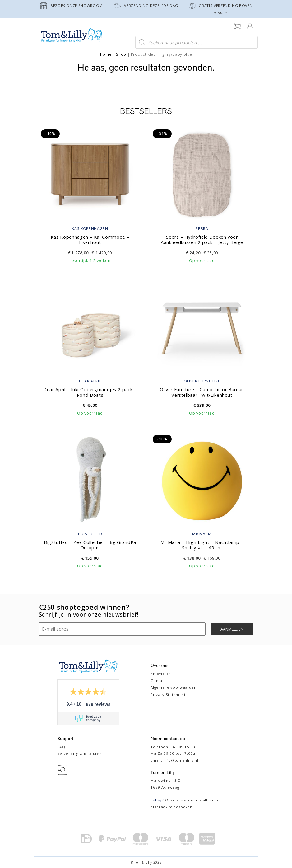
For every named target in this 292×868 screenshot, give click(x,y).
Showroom (161, 674)
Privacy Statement (168, 694)
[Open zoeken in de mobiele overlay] (197, 42)
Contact (158, 680)
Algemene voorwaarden (173, 687)
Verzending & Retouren (79, 754)
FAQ (61, 747)
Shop (121, 54)
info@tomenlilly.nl (181, 760)
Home (106, 54)
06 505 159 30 (184, 747)
